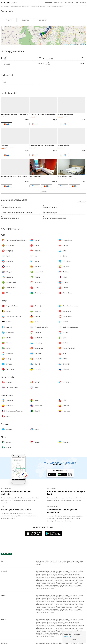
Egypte (42, 588)
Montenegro (55, 582)
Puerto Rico (39, 587)
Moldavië (49, 582)
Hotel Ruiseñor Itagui (65, 176)
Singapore (38, 576)
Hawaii (61, 585)
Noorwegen (77, 582)
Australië (76, 587)
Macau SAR (50, 574)
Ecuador (45, 587)
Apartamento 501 (64, 145)
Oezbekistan (71, 576)
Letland (44, 582)
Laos (73, 573)
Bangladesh (66, 571)
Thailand (44, 576)
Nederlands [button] (83, 2)
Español (59, 563)
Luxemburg (39, 582)
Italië (76, 581)
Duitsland (44, 579)
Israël (43, 573)
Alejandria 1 (5, 145)
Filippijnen (61, 574)
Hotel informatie (58, 2)
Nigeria (52, 588)
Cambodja (58, 573)
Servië (48, 584)
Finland (65, 579)
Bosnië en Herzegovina (57, 577)
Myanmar (38, 574)
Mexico (42, 585)
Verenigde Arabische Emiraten (43, 571)
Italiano (64, 563)
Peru (72, 587)
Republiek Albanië (40, 577)
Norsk (75, 563)
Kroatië (62, 581)
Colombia (79, 585)
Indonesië (38, 573)
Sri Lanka (78, 573)
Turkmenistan (50, 576)
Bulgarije (69, 577)
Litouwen (81, 581)
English (42, 561)
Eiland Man (72, 581)
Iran (50, 573)
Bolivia (71, 585)
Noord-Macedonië (63, 582)
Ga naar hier (26, 20)
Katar (71, 574)
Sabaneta (7, 11)
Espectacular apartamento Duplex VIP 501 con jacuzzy (20, 114)
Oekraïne (75, 584)
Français (49, 563)
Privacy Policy (68, 636)
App (77, 2)
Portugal (38, 584)
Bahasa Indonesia (75, 561)
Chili (74, 585)
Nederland (70, 582)
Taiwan (60, 576)
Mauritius (47, 588)
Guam (80, 587)
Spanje (60, 579)
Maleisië (55, 574)
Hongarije (57, 581)
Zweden (53, 584)
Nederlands (39, 564)
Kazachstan (68, 573)
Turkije (56, 576)
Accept (74, 639)
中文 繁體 (47, 561)
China (71, 571)
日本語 (38, 561)
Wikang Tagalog (43, 563)
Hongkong (81, 571)
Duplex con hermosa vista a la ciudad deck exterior (48, 114)
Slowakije (63, 584)
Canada (38, 585)
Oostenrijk (48, 577)
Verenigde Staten (54, 585)
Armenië (53, 571)
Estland (56, 579)
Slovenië (58, 584)
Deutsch (55, 563)
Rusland (80, 584)
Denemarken (50, 579)
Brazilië (62, 587)
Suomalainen (70, 563)
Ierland (66, 581)
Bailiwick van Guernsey (41, 581)
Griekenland (51, 581)
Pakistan (66, 574)
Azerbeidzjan (59, 571)
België (64, 577)
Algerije (38, 588)
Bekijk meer (43, 192)
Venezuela (67, 587)
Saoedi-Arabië (76, 574)
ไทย (61, 561)
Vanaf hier (9, 20)
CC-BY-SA (84, 44)
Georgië (75, 571)
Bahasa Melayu (66, 561)
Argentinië (66, 585)
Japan (53, 573)
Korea (63, 573)
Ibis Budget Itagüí (36, 176)
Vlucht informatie (69, 2)
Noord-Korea (78, 576)
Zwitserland (75, 577)
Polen (82, 582)
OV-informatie (48, 2)
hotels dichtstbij (42, 20)
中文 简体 (52, 561)
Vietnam (65, 576)
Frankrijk (70, 579)
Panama (47, 585)
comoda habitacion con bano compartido (15, 176)
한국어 (57, 561)
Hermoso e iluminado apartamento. (42, 145)
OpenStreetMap (72, 44)
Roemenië (43, 584)
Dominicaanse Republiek (53, 587)
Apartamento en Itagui (65, 114)
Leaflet (66, 44)
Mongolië (44, 574)
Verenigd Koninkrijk (77, 579)
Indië (47, 573)
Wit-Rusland (69, 584)
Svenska (80, 563)
